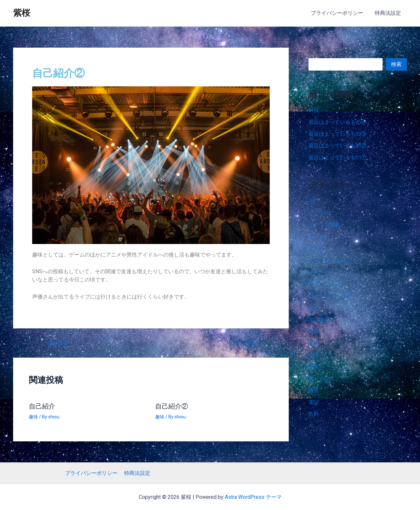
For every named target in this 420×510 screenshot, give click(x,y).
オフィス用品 (324, 225)
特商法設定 (388, 13)
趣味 (33, 416)
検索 (314, 53)
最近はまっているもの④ (337, 122)
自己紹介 (42, 406)
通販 (314, 390)
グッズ (316, 237)
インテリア (322, 213)
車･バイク (320, 378)
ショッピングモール (332, 260)
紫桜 (22, 13)
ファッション (324, 284)
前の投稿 (54, 343)
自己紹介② (172, 406)
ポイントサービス (329, 296)
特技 (314, 110)
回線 (314, 331)
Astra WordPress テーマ (253, 497)
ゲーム (316, 248)
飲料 (314, 414)
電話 (314, 402)
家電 (314, 343)
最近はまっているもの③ (337, 134)
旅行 (314, 355)
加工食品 (319, 319)
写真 (314, 308)
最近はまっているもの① (337, 157)
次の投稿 (248, 343)
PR (312, 201)
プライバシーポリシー (339, 13)
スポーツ (319, 272)
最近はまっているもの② (337, 146)
